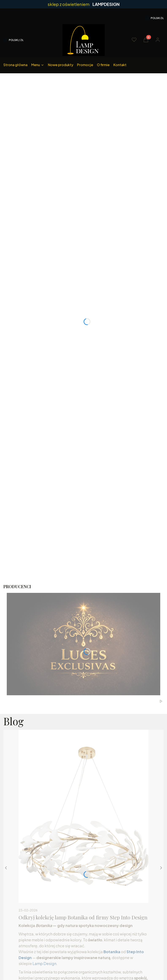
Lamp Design (44, 963)
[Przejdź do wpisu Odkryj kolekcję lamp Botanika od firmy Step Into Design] (83, 816)
